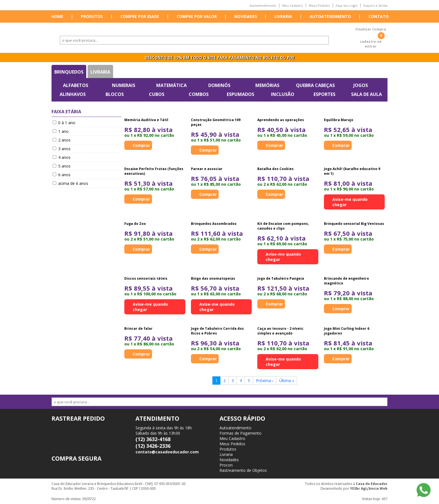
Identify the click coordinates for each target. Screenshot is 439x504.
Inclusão (283, 94)
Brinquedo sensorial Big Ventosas (354, 224)
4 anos (62, 157)
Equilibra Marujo (339, 120)
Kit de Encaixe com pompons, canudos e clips (283, 226)
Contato (379, 16)
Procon (226, 465)
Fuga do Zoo (135, 224)
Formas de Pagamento (240, 433)
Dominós (219, 85)
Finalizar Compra (371, 29)
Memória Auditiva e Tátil (146, 120)
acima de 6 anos (70, 183)
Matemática (171, 85)
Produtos (92, 16)
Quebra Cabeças (315, 85)
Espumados (240, 94)
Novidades (246, 16)
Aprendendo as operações (281, 120)
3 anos (62, 149)
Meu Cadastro (293, 5)
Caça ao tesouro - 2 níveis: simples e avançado (281, 331)
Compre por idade (140, 16)
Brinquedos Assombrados (214, 224)
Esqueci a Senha (375, 5)
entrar (371, 46)
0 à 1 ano (64, 123)
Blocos (115, 94)
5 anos (62, 166)
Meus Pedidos (319, 5)
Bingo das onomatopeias (213, 278)
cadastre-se (371, 42)
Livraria (283, 16)
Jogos (361, 85)
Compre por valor (197, 16)
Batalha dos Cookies (275, 169)
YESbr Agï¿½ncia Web (369, 488)
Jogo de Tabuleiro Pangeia (281, 278)
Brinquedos (69, 72)
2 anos (62, 140)
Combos (199, 94)
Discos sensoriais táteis (146, 278)
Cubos (157, 94)
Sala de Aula (366, 94)
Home (57, 16)
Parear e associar (207, 169)
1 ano (61, 131)
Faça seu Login (347, 5)
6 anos (62, 175)
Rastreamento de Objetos (243, 470)
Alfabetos (76, 85)
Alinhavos (73, 94)
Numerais (124, 85)
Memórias (267, 85)
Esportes (324, 94)
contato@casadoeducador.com (167, 452)
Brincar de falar (138, 328)
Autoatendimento (263, 5)
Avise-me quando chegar (350, 202)
